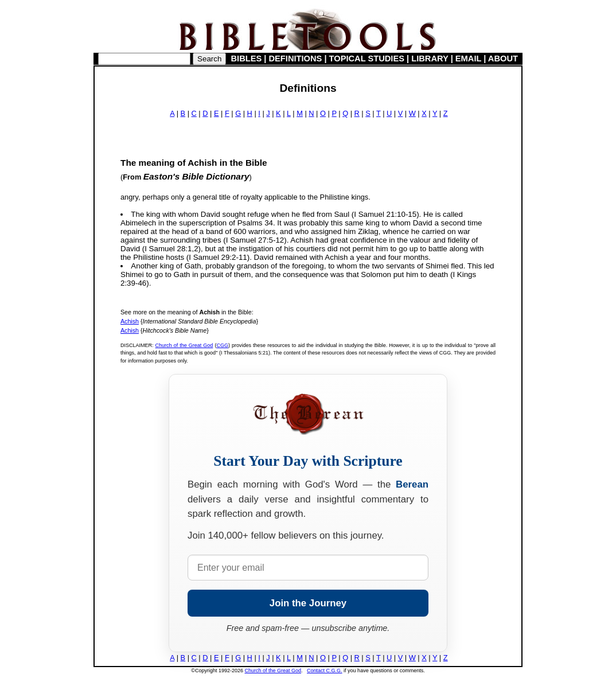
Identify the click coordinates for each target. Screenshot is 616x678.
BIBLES (247, 59)
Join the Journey (308, 603)
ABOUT (503, 59)
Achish (130, 321)
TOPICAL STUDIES (367, 59)
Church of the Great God (184, 345)
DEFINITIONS (296, 59)
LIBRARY (430, 59)
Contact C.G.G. (325, 671)
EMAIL (468, 59)
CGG (222, 345)
